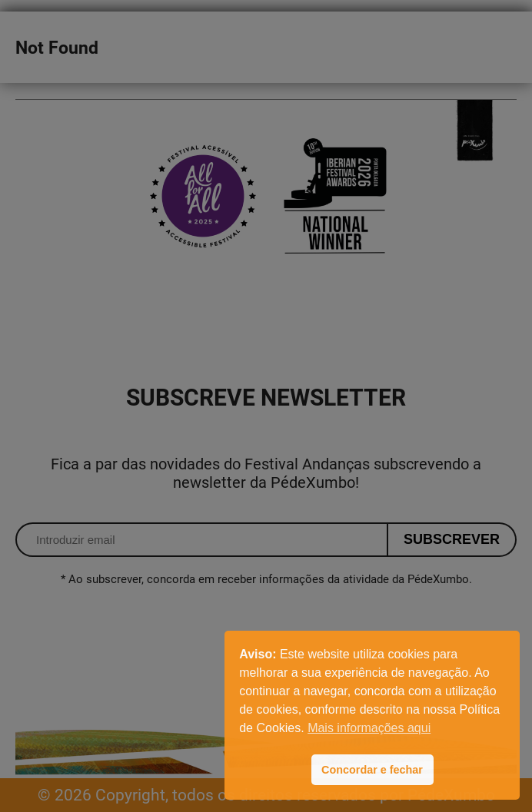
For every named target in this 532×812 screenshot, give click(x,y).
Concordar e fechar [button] (372, 770)
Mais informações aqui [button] (369, 728)
